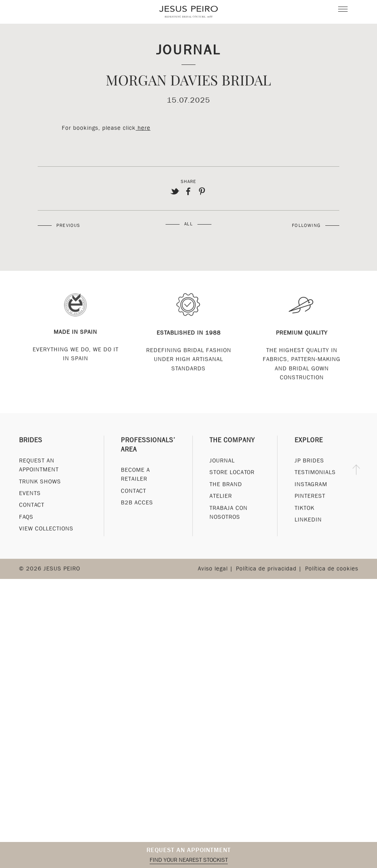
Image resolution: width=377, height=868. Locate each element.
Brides (31, 441)
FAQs (26, 518)
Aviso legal (213, 569)
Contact (32, 505)
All (188, 224)
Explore (309, 441)
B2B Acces (137, 503)
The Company (232, 441)
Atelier (221, 497)
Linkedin (308, 520)
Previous (68, 225)
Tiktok (305, 508)
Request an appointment (189, 850)
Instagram (311, 485)
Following (306, 225)
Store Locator (232, 473)
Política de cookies (332, 569)
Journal (188, 49)
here (143, 128)
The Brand (226, 485)
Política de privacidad (266, 569)
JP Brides (309, 461)
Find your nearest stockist (189, 860)
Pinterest (310, 497)
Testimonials (315, 473)
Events (30, 494)
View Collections (46, 529)
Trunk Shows (40, 482)
